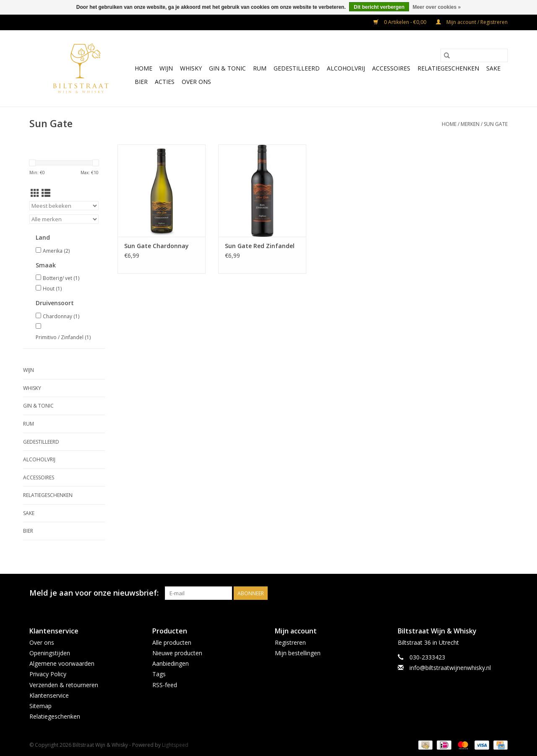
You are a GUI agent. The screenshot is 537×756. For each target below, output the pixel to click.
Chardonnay (61, 316)
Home (143, 68)
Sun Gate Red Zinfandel (260, 246)
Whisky (191, 68)
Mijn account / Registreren (472, 22)
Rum (260, 68)
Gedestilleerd (297, 68)
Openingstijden (50, 653)
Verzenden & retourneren (64, 685)
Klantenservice (49, 695)
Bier (141, 82)
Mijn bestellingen (298, 653)
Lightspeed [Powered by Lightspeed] (175, 745)
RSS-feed (165, 685)
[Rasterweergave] (35, 193)
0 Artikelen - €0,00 (400, 22)
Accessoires (391, 68)
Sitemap (40, 706)
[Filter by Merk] (64, 219)
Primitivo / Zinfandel (63, 337)
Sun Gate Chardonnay (156, 246)
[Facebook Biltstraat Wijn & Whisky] (486, 593)
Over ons (196, 82)
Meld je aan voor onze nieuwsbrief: (94, 593)
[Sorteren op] (64, 206)
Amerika (56, 251)
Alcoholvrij (346, 68)
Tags (159, 674)
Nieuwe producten (177, 653)
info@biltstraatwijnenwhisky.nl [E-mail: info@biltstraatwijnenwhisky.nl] (450, 668)
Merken (470, 124)
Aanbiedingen (171, 663)
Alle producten (172, 642)
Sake (493, 68)
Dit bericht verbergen (379, 7)
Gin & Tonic (227, 68)
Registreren (290, 642)
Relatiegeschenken (448, 68)
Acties (165, 82)
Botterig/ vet (61, 278)
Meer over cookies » (437, 7)
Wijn (166, 68)
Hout (52, 289)
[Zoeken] (474, 55)
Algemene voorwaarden (62, 663)
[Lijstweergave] (46, 193)
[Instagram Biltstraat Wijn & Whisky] (501, 593)
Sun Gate (496, 124)
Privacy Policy (48, 674)
